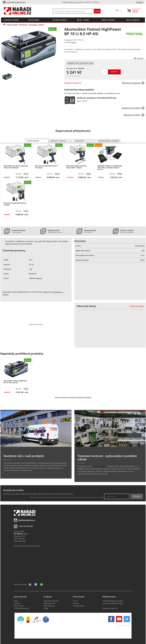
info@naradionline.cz (27, 520)
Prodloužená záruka (21, 608)
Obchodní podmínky (51, 601)
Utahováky (79, 141)
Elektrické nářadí (12, 25)
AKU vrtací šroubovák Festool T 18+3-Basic (47, 167)
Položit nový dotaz (137, 306)
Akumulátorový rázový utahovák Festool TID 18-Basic (16, 167)
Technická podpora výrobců (113, 601)
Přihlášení (140, 2)
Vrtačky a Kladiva (58, 141)
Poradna (17, 603)
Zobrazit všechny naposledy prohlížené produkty (73, 397)
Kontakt (76, 603)
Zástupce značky (134, 115)
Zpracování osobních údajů (113, 603)
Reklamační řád (49, 603)
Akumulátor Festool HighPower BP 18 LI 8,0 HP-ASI (15, 382)
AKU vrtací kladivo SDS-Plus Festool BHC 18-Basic (76, 167)
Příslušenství (23, 25)
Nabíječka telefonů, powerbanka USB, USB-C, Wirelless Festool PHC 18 (110, 168)
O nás (75, 601)
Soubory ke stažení (133, 108)
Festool (73, 42)
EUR (121, 10)
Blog (16, 601)
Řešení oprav (19, 606)
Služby (46, 608)
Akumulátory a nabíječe (36, 25)
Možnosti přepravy (133, 83)
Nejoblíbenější (33, 141)
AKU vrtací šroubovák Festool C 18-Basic (15, 204)
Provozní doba (78, 606)
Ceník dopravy (49, 606)
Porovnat (140, 58)
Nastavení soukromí (110, 608)
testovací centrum (100, 466)
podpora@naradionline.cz (16, 2)
